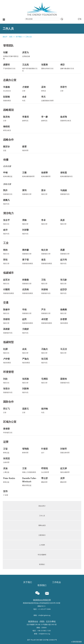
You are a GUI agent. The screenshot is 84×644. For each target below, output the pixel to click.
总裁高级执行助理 (49, 98)
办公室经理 (49, 470)
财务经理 (30, 450)
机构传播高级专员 (68, 174)
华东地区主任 (11, 430)
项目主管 (49, 192)
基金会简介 (42, 506)
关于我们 (19, 37)
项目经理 (30, 148)
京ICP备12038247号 (50, 640)
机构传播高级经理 (30, 174)
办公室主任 (11, 89)
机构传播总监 (11, 174)
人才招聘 (42, 545)
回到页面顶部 (76, 642)
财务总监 (11, 450)
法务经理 (11, 460)
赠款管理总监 (30, 481)
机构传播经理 (49, 174)
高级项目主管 (30, 192)
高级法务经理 (68, 450)
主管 (30, 89)
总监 (11, 148)
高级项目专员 (68, 192)
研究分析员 (11, 128)
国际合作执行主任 (49, 66)
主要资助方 (42, 535)
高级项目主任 (11, 192)
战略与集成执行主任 (68, 66)
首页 (11, 37)
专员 (30, 98)
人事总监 (11, 470)
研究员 (49, 89)
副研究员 (30, 118)
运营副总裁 (30, 54)
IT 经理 (11, 493)
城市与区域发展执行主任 (30, 67)
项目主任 (11, 222)
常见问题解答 (42, 555)
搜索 (14, 18)
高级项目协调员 (30, 261)
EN (80, 19)
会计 (49, 450)
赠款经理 (49, 480)
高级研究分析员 (68, 118)
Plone (33, 640)
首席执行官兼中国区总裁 (11, 55)
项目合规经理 (68, 470)
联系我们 (42, 564)
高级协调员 (11, 98)
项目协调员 (68, 321)
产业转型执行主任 (11, 66)
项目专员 (11, 202)
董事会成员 (42, 525)
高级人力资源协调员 (30, 470)
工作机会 (57, 582)
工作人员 (29, 37)
